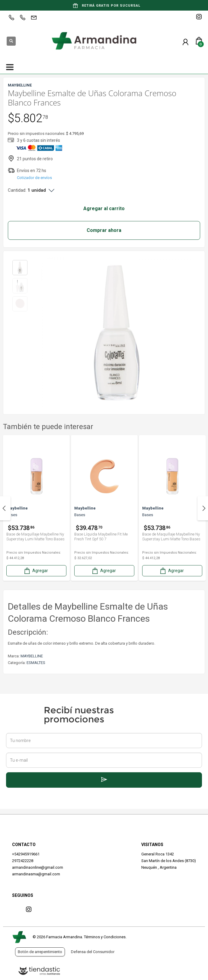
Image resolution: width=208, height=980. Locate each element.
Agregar (36, 571)
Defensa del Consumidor (93, 952)
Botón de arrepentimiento (40, 952)
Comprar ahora (104, 230)
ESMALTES (36, 663)
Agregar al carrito (104, 208)
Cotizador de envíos (34, 178)
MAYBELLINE (32, 656)
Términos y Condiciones (105, 937)
